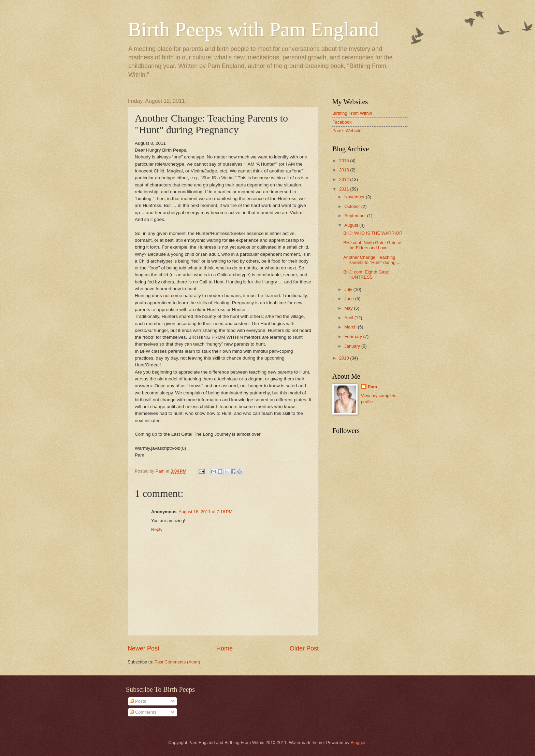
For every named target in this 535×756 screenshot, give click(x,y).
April (349, 318)
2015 (345, 161)
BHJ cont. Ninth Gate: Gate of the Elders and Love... (372, 245)
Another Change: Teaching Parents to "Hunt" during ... (372, 260)
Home (225, 648)
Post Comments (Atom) (177, 662)
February (354, 337)
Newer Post (143, 648)
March (351, 327)
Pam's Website (347, 131)
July (349, 289)
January (353, 346)
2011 (345, 189)
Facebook (342, 122)
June (350, 299)
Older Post (304, 648)
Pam (372, 387)
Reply (157, 529)
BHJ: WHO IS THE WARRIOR (373, 233)
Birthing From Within (352, 113)
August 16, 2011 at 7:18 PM (205, 512)
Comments (143, 712)
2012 (345, 179)
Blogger (358, 743)
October (353, 206)
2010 (345, 358)
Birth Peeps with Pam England (253, 29)
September (356, 216)
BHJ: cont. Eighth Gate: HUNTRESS (366, 275)
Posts (138, 701)
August (352, 225)
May (349, 308)
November (355, 197)
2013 (345, 170)
